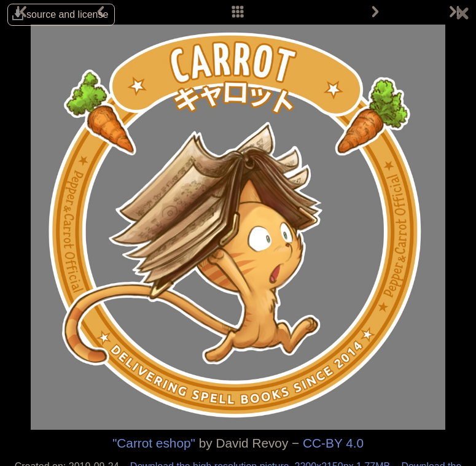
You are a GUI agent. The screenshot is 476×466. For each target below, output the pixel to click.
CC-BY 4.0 (333, 443)
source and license (67, 14)
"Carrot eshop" (154, 443)
